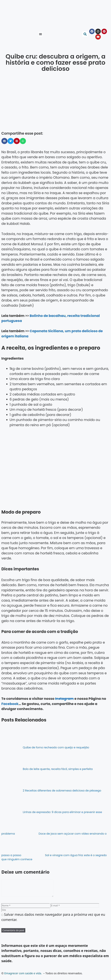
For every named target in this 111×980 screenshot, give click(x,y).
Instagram (64, 699)
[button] (41, 34)
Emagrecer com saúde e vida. (23, 977)
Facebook (10, 704)
